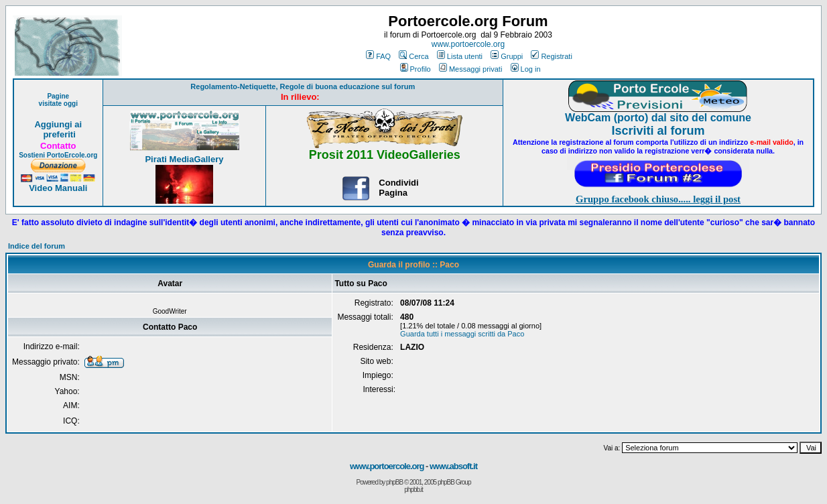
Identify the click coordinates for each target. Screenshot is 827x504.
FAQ (378, 56)
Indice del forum (37, 246)
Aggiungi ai (58, 124)
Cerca (413, 56)
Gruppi (507, 56)
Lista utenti (460, 56)
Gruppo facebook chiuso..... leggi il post (658, 199)
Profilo (416, 69)
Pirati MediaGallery (184, 159)
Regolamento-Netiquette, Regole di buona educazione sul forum (303, 86)
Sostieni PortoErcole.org (58, 155)
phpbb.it (413, 490)
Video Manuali (58, 188)
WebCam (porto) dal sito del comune (658, 118)
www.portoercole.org (468, 44)
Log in (526, 69)
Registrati (551, 56)
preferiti (58, 134)
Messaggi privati (470, 69)
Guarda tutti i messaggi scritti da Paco (462, 334)
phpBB (394, 482)
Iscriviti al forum (658, 131)
